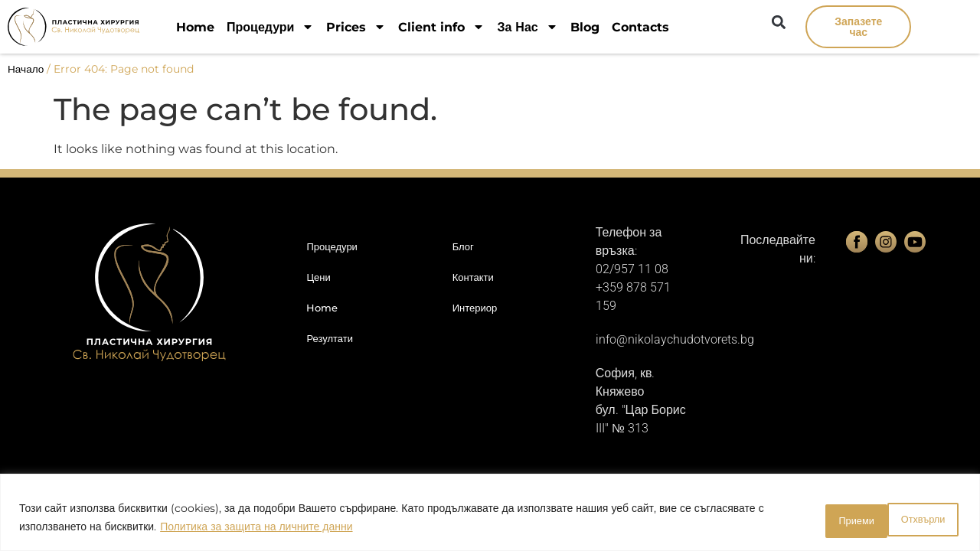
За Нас (527, 27)
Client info (441, 27)
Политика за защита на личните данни (256, 529)
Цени (318, 277)
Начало (26, 69)
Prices (356, 27)
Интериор (475, 308)
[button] (778, 22)
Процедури (270, 27)
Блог (463, 246)
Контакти (473, 277)
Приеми (919, 520)
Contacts (640, 27)
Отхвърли (825, 520)
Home (195, 27)
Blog (585, 27)
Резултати (330, 338)
